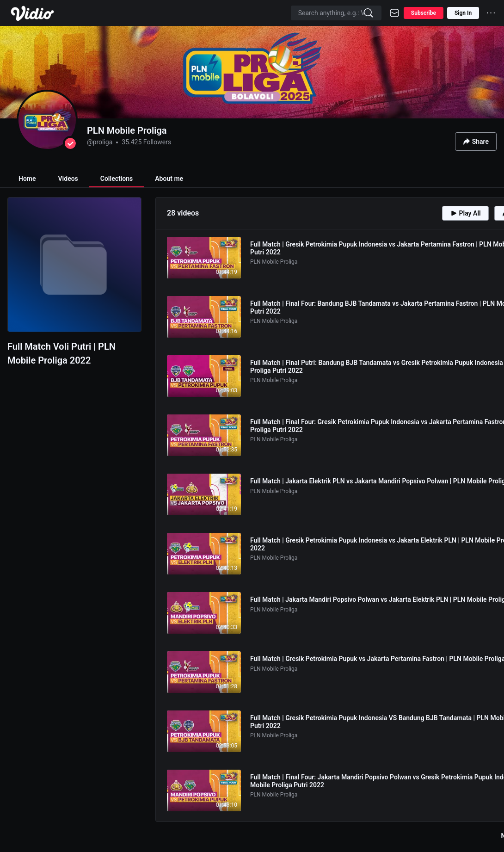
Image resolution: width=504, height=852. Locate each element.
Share (476, 142)
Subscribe (424, 13)
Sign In (463, 13)
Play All (465, 213)
